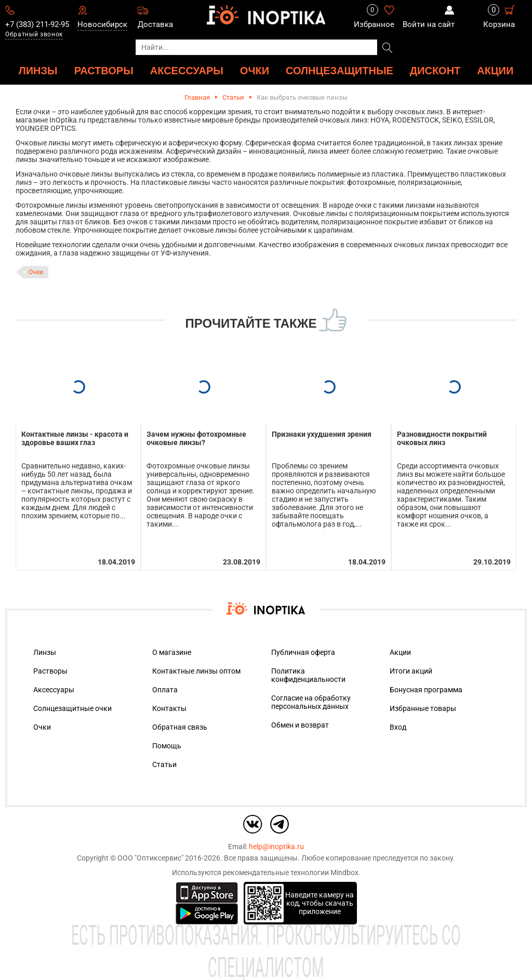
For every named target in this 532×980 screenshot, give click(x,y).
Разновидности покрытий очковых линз (442, 438)
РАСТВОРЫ (104, 70)
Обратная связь (180, 727)
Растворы (50, 671)
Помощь (167, 746)
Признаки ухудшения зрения (322, 434)
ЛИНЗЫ (38, 70)
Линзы (45, 652)
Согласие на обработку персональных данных (311, 702)
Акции (495, 70)
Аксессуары (54, 690)
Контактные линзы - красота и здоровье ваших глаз (75, 438)
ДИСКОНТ (435, 70)
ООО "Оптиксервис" (150, 858)
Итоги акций (411, 671)
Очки (36, 272)
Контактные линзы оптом (196, 671)
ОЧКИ (255, 70)
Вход (398, 727)
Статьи (233, 97)
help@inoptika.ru (276, 847)
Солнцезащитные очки (72, 708)
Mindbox (344, 872)
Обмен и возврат (300, 725)
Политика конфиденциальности (308, 675)
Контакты (169, 708)
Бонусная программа (426, 690)
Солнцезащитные (340, 70)
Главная (197, 97)
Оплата (165, 690)
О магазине (172, 652)
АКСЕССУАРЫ (187, 70)
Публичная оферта (303, 652)
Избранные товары (423, 708)
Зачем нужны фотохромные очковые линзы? (196, 438)
